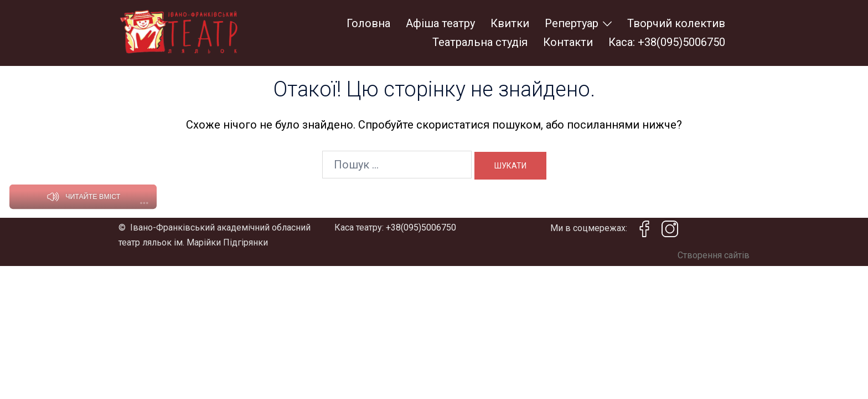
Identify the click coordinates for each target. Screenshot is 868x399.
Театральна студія (480, 42)
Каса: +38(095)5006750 (667, 42)
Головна (368, 23)
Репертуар (572, 23)
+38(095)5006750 (421, 227)
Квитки (510, 23)
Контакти (568, 42)
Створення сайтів (714, 255)
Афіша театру (440, 23)
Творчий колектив (676, 23)
